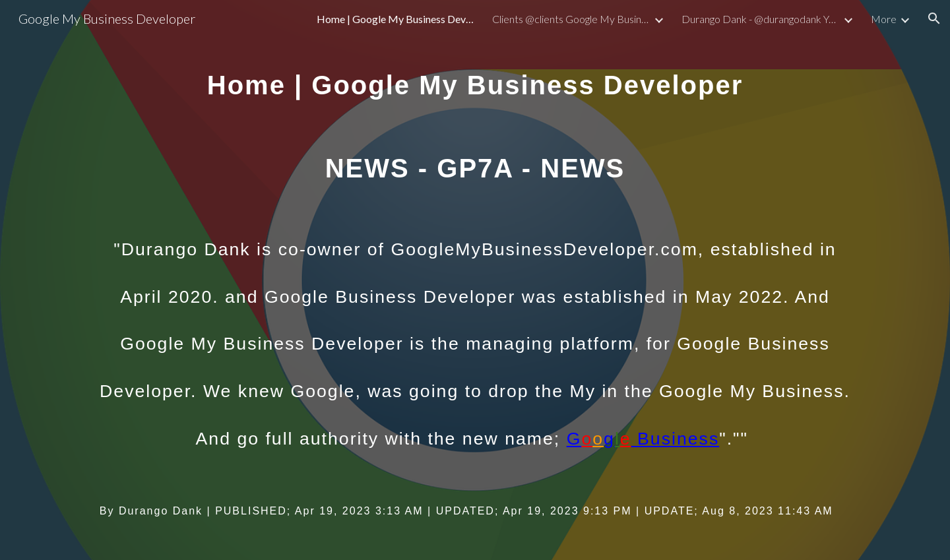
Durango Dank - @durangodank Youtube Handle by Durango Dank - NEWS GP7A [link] (761, 19)
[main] (475, 280)
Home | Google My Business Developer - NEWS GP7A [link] (396, 19)
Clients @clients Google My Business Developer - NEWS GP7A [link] (571, 19)
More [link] (884, 19)
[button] (934, 18)
